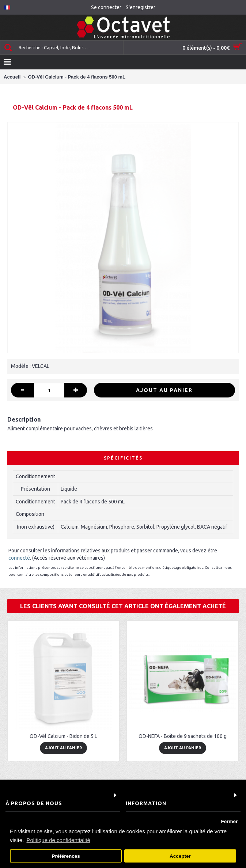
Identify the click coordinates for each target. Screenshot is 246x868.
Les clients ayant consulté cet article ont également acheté (123, 606)
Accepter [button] (180, 856)
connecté (19, 558)
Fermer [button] (229, 821)
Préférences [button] (66, 856)
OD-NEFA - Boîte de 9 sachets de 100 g (183, 736)
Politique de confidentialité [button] (58, 840)
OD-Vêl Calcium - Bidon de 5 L (63, 736)
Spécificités (123, 458)
